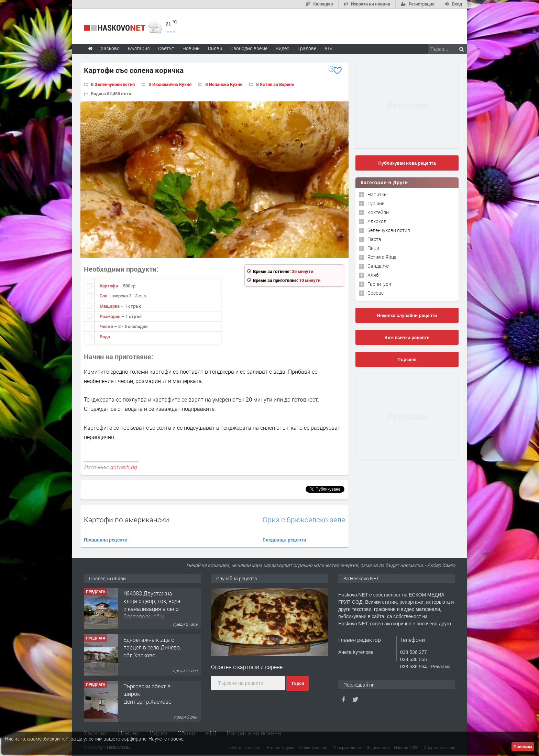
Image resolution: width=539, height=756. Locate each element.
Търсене (407, 359)
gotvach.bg (123, 467)
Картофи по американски (126, 519)
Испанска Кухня (226, 84)
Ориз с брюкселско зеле (304, 520)
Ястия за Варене (277, 84)
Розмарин (111, 316)
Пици (373, 248)
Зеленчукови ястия (115, 84)
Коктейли (378, 212)
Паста (374, 239)
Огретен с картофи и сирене (247, 667)
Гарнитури (379, 284)
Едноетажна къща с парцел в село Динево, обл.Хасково (152, 647)
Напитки (377, 194)
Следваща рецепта (284, 540)
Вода (105, 337)
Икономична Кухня (172, 84)
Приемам (523, 747)
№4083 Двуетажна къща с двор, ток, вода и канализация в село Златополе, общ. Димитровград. (152, 609)
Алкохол (377, 221)
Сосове (376, 293)
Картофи (109, 286)
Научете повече (166, 739)
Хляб (373, 275)
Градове (307, 48)
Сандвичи (378, 266)
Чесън (107, 326)
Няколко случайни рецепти (407, 315)
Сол (104, 296)
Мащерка (110, 306)
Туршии (376, 203)
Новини (191, 48)
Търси (298, 683)
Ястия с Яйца (382, 257)
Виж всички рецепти (407, 337)
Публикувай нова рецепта (407, 163)
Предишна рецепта (106, 540)
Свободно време (249, 48)
